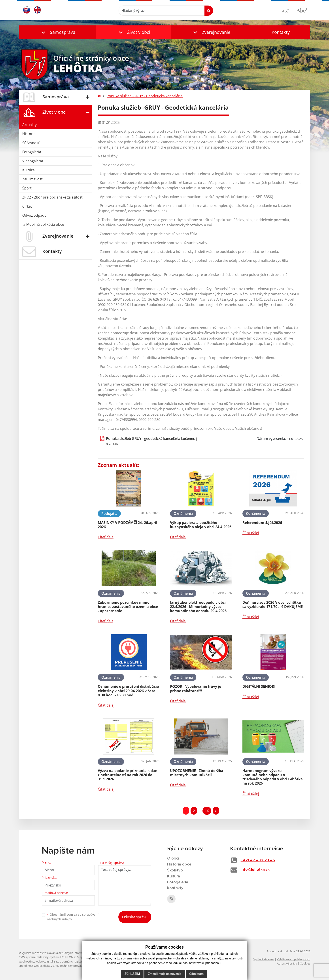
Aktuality (29, 125)
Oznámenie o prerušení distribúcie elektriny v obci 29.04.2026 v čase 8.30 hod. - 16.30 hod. (128, 691)
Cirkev (27, 206)
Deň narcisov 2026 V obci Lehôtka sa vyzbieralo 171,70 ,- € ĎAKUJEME (273, 605)
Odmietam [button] (196, 974)
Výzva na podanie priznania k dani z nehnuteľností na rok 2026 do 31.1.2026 (128, 775)
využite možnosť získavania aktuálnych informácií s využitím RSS (62, 953)
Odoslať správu (135, 917)
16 (207, 811)
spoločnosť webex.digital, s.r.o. (39, 966)
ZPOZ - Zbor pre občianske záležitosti (53, 197)
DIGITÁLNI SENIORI (259, 686)
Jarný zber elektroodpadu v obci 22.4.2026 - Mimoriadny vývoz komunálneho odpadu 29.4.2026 (198, 607)
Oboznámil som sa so (74, 917)
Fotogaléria (32, 152)
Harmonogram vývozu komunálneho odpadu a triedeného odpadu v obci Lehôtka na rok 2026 (273, 777)
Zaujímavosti (33, 179)
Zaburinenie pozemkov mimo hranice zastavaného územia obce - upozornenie (128, 607)
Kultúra (28, 170)
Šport (27, 188)
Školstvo (175, 870)
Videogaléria (33, 161)
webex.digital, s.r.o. (48, 961)
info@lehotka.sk (255, 870)
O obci (173, 858)
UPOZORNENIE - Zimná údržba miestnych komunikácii (197, 773)
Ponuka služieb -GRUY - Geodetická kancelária (145, 96)
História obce (179, 864)
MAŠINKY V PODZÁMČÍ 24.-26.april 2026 (128, 525)
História (29, 134)
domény (67, 961)
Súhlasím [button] (132, 974)
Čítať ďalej (106, 537)
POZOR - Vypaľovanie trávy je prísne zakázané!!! (196, 689)
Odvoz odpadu (34, 215)
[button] (57, 32)
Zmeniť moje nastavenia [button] (165, 974)
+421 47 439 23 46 (258, 860)
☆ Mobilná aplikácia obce (43, 224)
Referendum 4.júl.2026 (262, 523)
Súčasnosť (31, 143)
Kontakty (281, 32)
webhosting (26, 961)
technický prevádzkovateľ (77, 966)
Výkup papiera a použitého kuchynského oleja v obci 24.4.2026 (201, 525)
